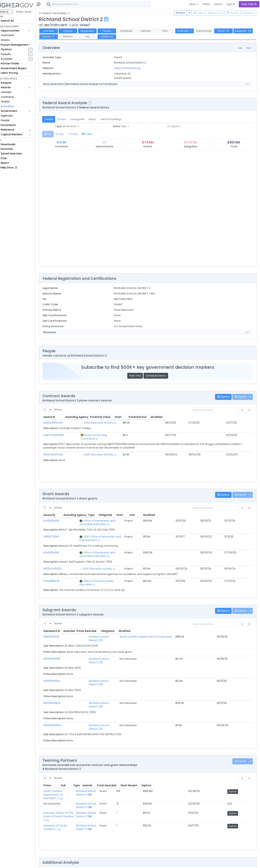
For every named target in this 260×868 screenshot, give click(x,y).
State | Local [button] (31, 12)
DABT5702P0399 (61, 435)
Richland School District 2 (92, 623)
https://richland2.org (132, 68)
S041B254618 (58, 545)
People (12, 120)
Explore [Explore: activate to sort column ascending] (243, 754)
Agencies (14, 116)
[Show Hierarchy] (116, 423)
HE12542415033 (60, 558)
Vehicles (13, 92)
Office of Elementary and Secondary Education (110, 521)
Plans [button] (206, 4)
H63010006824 (60, 697)
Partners (76, 37)
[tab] (55, 134)
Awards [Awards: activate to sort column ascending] (180, 754)
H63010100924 (59, 660)
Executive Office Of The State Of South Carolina (81, 771)
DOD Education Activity (99, 423)
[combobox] (105, 4)
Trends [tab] (56, 119)
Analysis (75, 31)
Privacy (85, 863)
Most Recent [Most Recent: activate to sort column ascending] (224, 754)
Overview (56, 31)
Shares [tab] (69, 119)
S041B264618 (58, 521)
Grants (12, 40)
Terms (74, 863)
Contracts (15, 35)
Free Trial (139, 376)
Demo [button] (218, 4)
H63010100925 (59, 641)
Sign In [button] (231, 4)
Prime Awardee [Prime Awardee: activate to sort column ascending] (138, 617)
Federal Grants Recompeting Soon (72, 845)
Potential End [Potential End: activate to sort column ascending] (207, 417)
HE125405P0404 (60, 423)
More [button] (193, 4)
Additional (134, 37)
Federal (11, 12)
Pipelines (14, 49)
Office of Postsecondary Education (102, 570)
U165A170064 (59, 533)
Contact (62, 863)
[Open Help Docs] (76, 13)
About (51, 863)
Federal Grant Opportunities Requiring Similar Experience (85, 840)
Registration (95, 31)
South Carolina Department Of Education (154, 623)
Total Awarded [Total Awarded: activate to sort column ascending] (200, 754)
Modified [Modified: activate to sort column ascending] (236, 417)
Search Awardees (60, 13)
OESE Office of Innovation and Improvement (108, 533)
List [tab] (240, 48)
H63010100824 (59, 678)
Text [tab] (248, 48)
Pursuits (13, 54)
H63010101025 (59, 623)
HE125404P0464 (61, 451)
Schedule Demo (159, 376)
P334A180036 (59, 570)
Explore (244, 760)
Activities (14, 59)
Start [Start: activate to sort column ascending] (183, 417)
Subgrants (56, 37)
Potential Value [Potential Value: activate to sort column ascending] (154, 417)
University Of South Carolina (68, 778)
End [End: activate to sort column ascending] (218, 515)
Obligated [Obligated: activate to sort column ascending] (184, 515)
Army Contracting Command (104, 435)
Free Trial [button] (249, 4)
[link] (249, 508)
